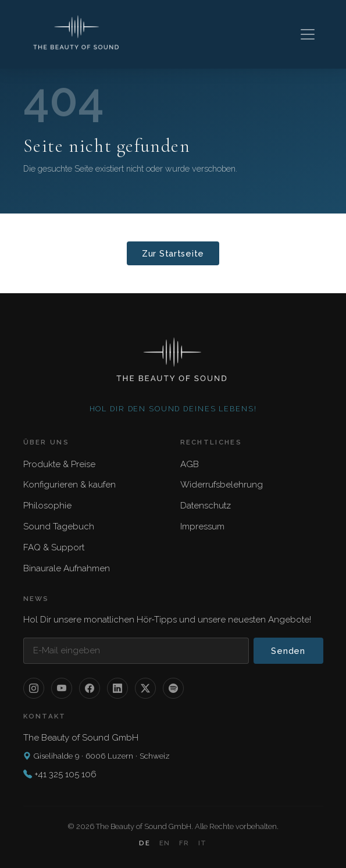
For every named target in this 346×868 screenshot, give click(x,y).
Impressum (202, 527)
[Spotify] (173, 688)
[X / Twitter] (145, 688)
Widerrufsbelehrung (222, 485)
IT (202, 843)
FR (184, 843)
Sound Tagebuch (59, 527)
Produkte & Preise (59, 464)
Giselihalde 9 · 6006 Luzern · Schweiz (97, 756)
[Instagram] (34, 688)
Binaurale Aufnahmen (67, 568)
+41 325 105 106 (65, 774)
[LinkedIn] (117, 688)
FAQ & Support (54, 547)
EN (165, 843)
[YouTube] (62, 688)
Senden (288, 651)
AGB (190, 464)
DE (144, 843)
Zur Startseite (173, 253)
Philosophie (47, 506)
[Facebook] (90, 688)
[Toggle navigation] (308, 34)
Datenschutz (206, 506)
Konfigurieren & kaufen (69, 485)
